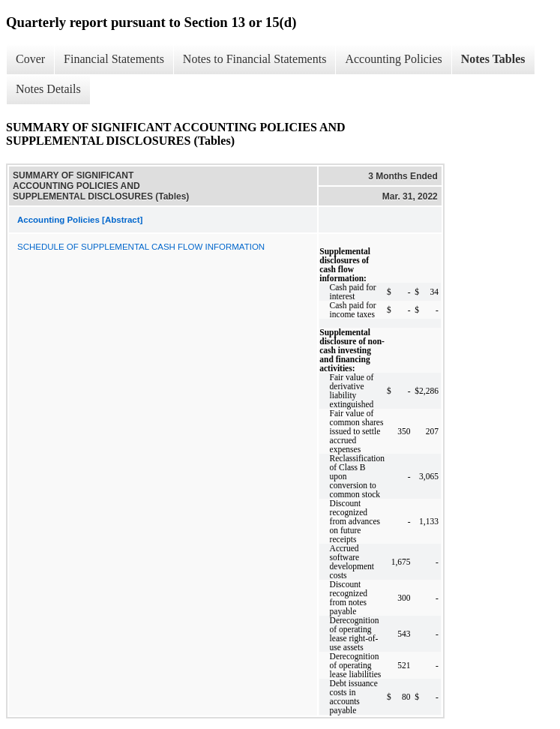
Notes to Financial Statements (255, 59)
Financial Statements (114, 59)
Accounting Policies (393, 59)
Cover (30, 59)
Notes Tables (493, 59)
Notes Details (48, 89)
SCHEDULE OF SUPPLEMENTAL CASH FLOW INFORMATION (141, 247)
